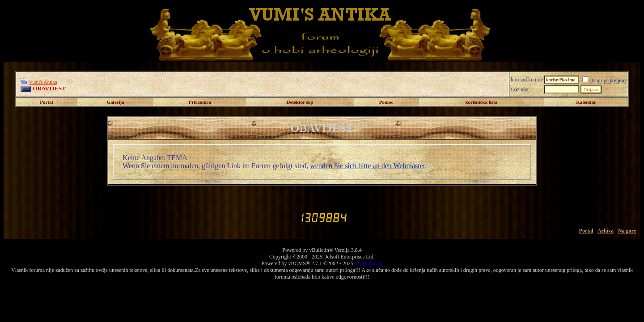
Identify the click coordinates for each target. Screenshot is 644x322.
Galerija (116, 102)
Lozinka (519, 89)
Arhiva (606, 231)
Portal (46, 102)
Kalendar (586, 102)
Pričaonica (200, 102)
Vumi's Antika (43, 82)
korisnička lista (481, 102)
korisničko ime (527, 80)
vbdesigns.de (369, 263)
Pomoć (386, 102)
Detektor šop (300, 102)
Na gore (627, 231)
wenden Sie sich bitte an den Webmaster (367, 166)
